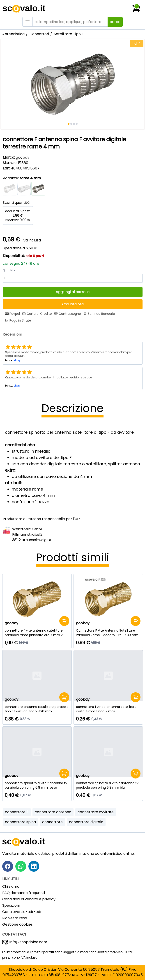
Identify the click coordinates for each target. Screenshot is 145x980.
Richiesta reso (15, 918)
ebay (17, 360)
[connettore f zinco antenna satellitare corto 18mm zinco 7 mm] (108, 709)
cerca (115, 22)
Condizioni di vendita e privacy (29, 899)
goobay (23, 157)
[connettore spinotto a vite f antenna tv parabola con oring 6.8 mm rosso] (37, 785)
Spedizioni (11, 905)
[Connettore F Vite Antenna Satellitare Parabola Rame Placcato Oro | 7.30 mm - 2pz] (108, 633)
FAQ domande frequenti (24, 893)
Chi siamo (11, 886)
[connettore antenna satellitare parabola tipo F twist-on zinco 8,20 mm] (37, 709)
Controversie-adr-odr (22, 912)
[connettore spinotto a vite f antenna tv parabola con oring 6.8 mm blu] (108, 785)
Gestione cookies (17, 924)
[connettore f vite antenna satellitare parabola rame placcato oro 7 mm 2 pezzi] (37, 633)
